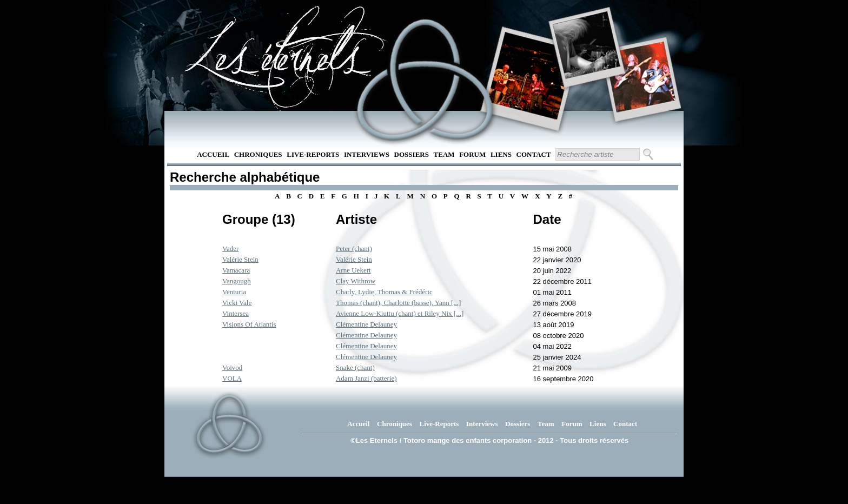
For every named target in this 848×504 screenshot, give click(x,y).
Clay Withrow (356, 281)
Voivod (232, 367)
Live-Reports (313, 154)
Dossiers (412, 154)
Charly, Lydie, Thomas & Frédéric (384, 292)
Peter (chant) (354, 248)
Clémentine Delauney (366, 324)
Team (444, 154)
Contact (534, 154)
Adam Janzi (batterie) (366, 378)
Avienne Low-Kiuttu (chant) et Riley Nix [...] (400, 313)
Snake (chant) (355, 367)
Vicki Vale (237, 303)
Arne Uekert (353, 270)
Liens (501, 154)
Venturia (234, 292)
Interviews (367, 154)
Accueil (213, 154)
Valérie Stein (240, 259)
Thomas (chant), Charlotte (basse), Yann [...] (398, 303)
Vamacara (236, 270)
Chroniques (258, 154)
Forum (472, 154)
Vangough (237, 281)
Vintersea (236, 313)
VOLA (232, 378)
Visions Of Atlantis (249, 324)
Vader (230, 248)
